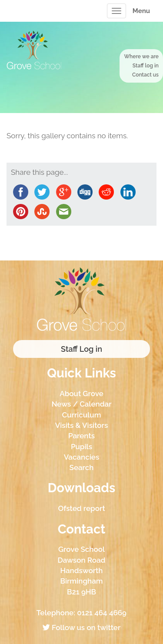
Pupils (81, 447)
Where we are (141, 57)
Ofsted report (81, 508)
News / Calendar (81, 404)
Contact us (145, 75)
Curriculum (82, 415)
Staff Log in (81, 349)
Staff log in (146, 66)
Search (82, 467)
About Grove (81, 394)
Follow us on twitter (81, 627)
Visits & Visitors (82, 425)
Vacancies (82, 457)
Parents (81, 436)
